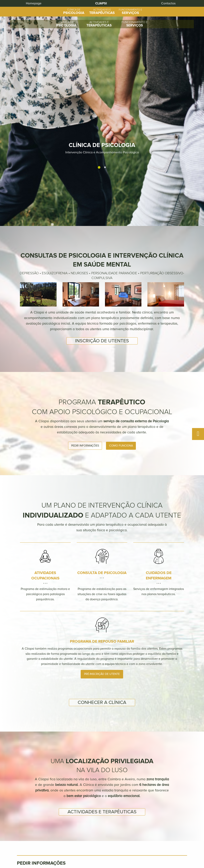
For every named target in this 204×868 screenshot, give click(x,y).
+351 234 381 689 (125, 854)
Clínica (88, 845)
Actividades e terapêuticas (102, 685)
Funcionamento (138, 845)
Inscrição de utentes (102, 214)
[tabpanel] (102, 50)
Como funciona (121, 319)
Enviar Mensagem (171, 822)
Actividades (110, 845)
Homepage (18, 6)
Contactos (166, 845)
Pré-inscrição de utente (102, 547)
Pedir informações (85, 319)
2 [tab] (105, 72)
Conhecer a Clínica (102, 576)
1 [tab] (99, 72)
